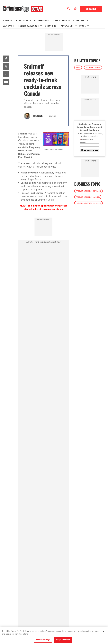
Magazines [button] (67, 26)
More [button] (82, 26)
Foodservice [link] (41, 20)
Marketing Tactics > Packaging (88, 203)
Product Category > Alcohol (88, 197)
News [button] (6, 20)
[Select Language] (76, 9)
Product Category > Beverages (89, 191)
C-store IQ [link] (51, 26)
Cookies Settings (43, 640)
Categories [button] (21, 20)
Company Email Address (87, 141)
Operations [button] (60, 20)
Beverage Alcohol (93, 67)
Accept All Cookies (63, 640)
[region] (54, 635)
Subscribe (91, 9)
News (78, 67)
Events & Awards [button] (29, 26)
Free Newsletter (90, 150)
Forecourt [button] (79, 20)
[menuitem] (9, 20)
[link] (6, 59)
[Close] (103, 631)
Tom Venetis (38, 116)
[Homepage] (23, 9)
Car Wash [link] (9, 26)
